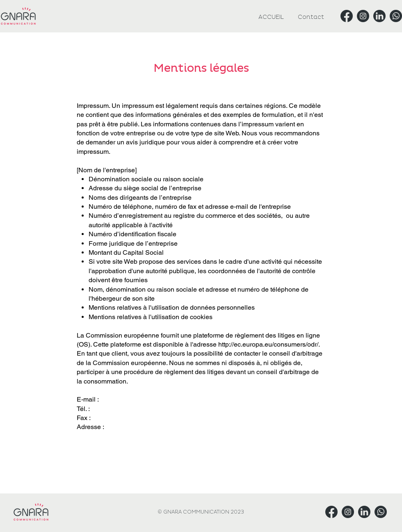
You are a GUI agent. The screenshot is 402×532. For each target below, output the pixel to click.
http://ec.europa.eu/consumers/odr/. (269, 344)
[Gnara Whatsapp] (396, 16)
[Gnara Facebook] (347, 16)
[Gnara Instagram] (363, 16)
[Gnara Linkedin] (379, 16)
